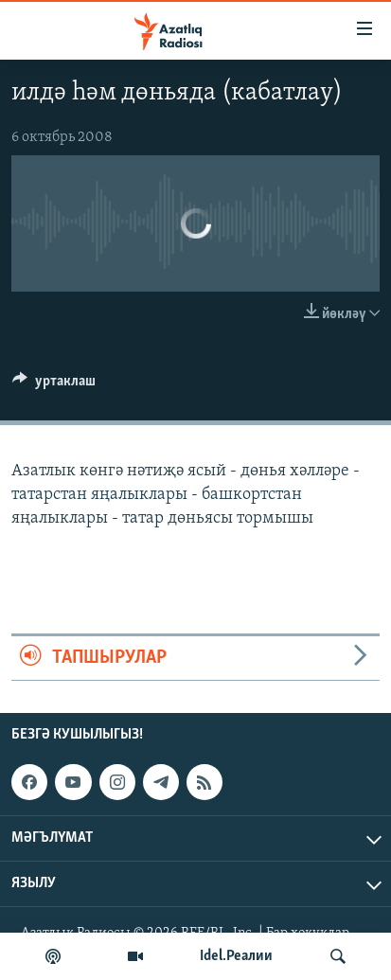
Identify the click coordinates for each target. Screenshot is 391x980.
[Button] (54, 385)
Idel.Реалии (236, 956)
